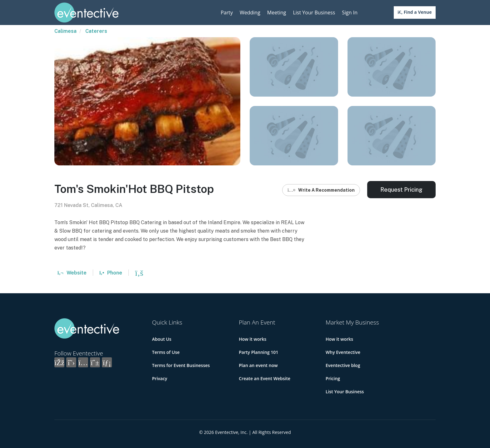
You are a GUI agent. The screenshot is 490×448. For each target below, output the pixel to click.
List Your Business (314, 13)
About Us (162, 339)
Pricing (333, 378)
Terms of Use (166, 352)
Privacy (160, 378)
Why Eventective (343, 352)
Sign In (350, 13)
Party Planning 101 (258, 352)
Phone (111, 273)
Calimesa (65, 31)
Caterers (96, 31)
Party (227, 13)
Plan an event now (258, 365)
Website (72, 273)
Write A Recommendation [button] (321, 190)
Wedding (250, 13)
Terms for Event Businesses (181, 365)
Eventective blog (343, 365)
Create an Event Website (265, 378)
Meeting (277, 13)
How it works (252, 339)
